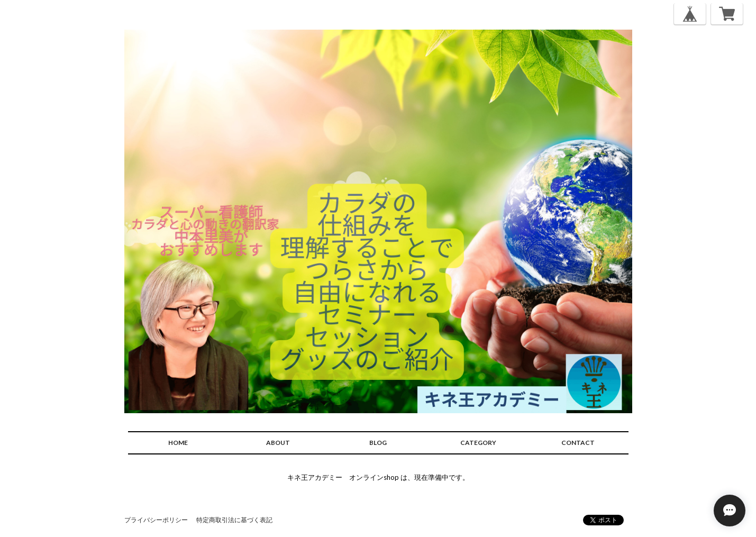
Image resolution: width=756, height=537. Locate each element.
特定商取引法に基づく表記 (234, 520)
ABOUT (278, 443)
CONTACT (578, 443)
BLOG (378, 443)
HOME (178, 443)
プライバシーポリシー (156, 520)
